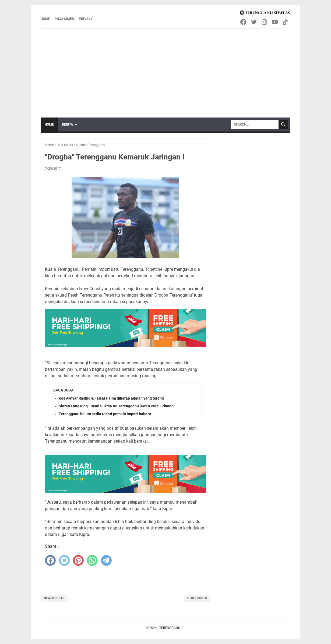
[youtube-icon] (275, 22)
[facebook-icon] (244, 22)
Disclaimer (64, 19)
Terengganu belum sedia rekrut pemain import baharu (105, 414)
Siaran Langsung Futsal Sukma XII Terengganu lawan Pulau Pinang (116, 406)
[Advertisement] (165, 69)
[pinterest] (78, 560)
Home (45, 19)
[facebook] (50, 560)
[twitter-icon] (254, 22)
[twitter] (64, 560)
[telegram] (106, 560)
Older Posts (197, 598)
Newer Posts (54, 598)
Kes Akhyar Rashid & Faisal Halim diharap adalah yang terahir (111, 398)
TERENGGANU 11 (172, 628)
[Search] (255, 124)
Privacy (86, 19)
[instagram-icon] (265, 22)
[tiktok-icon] (286, 22)
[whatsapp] (92, 560)
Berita (67, 124)
